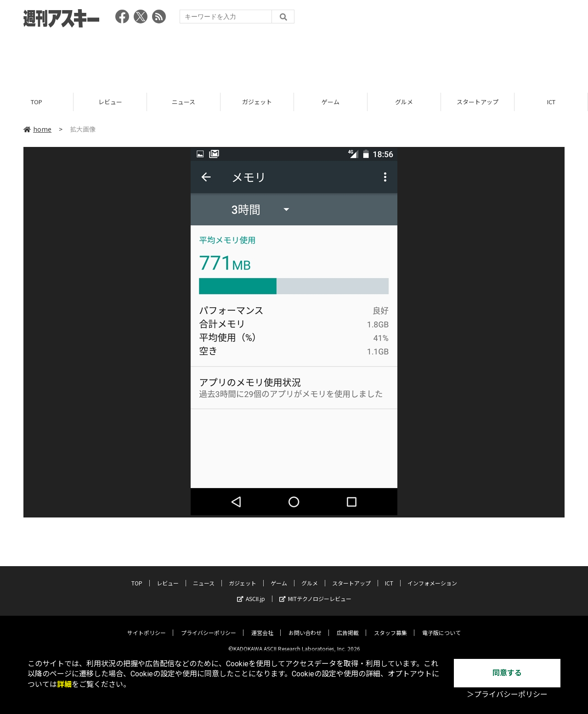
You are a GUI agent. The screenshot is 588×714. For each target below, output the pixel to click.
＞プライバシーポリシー (507, 694)
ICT (551, 102)
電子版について (441, 626)
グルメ (404, 102)
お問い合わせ (305, 626)
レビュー (110, 102)
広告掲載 (348, 626)
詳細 (64, 684)
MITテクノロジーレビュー (315, 592)
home (37, 129)
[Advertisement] (294, 57)
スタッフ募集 (390, 626)
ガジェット (257, 102)
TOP (37, 102)
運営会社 (262, 626)
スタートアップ (478, 102)
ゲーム (331, 102)
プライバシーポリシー (209, 626)
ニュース (184, 102)
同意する (507, 673)
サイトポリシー (147, 626)
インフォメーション (432, 576)
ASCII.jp (251, 592)
